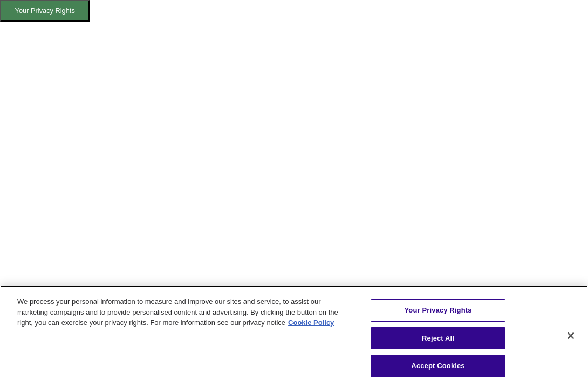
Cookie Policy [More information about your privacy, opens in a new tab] (311, 323)
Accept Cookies (438, 366)
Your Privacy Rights (45, 11)
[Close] (571, 336)
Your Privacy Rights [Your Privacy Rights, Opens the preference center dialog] (438, 310)
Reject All (438, 338)
